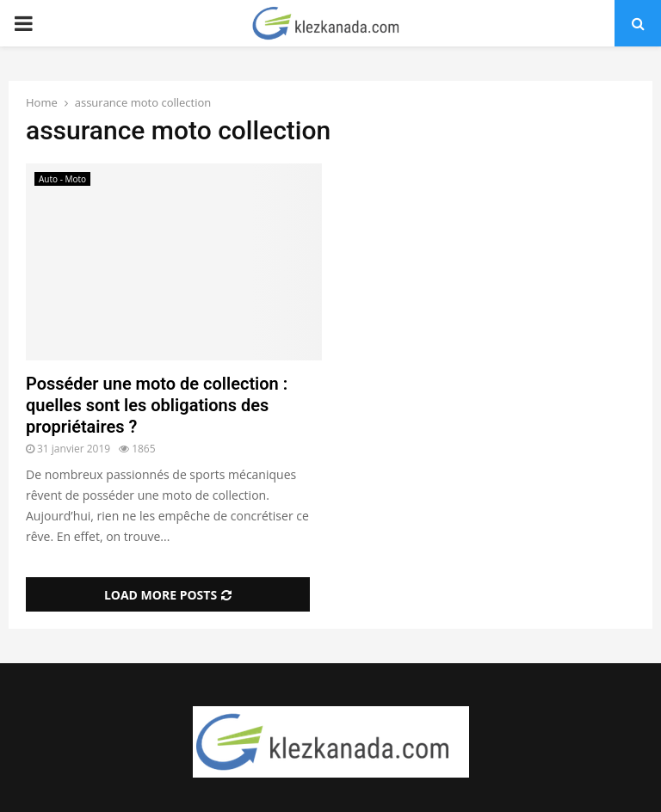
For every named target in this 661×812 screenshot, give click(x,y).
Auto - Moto (62, 179)
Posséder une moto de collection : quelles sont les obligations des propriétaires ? (157, 405)
